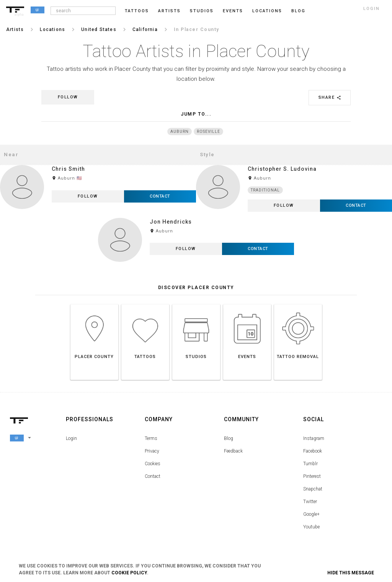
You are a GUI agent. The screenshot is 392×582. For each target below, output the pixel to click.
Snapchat (313, 489)
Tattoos (137, 11)
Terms (151, 438)
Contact (153, 476)
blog (298, 11)
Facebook (313, 451)
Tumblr (310, 464)
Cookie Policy (129, 573)
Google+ (311, 514)
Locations (267, 11)
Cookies (153, 464)
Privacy (152, 451)
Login (71, 438)
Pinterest (312, 476)
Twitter (310, 502)
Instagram (314, 438)
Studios (202, 11)
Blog (229, 438)
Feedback (233, 451)
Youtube (311, 527)
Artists (169, 11)
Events (233, 11)
